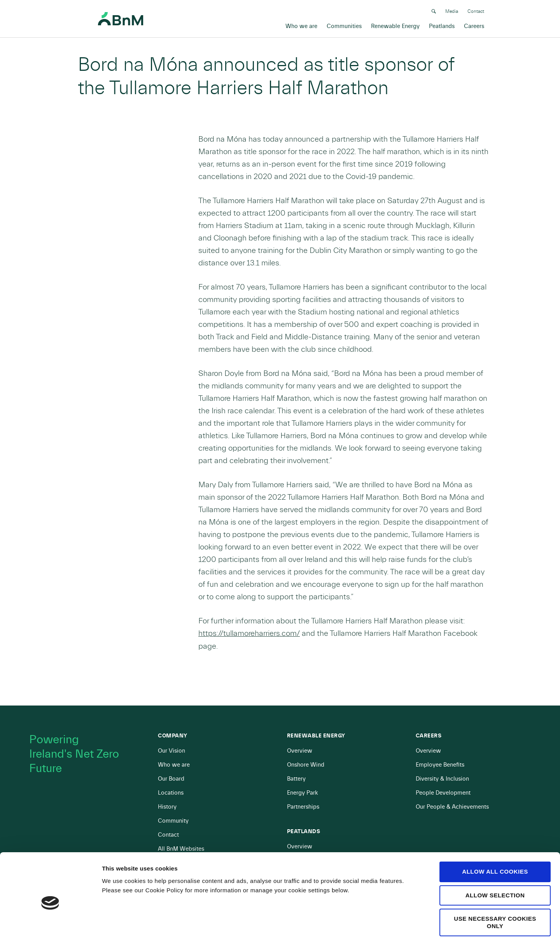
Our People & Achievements (452, 807)
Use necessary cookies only (495, 885)
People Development (443, 793)
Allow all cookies (495, 835)
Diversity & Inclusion (442, 779)
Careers (474, 25)
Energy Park (303, 793)
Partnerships (303, 807)
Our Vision (171, 751)
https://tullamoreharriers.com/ (249, 633)
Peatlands (442, 25)
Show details (408, 924)
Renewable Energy (395, 25)
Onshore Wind (306, 765)
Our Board (171, 779)
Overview (300, 751)
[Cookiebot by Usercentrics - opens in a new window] (50, 924)
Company (173, 736)
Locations (171, 793)
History (167, 807)
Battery (296, 779)
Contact (476, 11)
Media (452, 11)
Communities (344, 25)
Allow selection (495, 858)
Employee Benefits (440, 765)
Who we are (301, 25)
